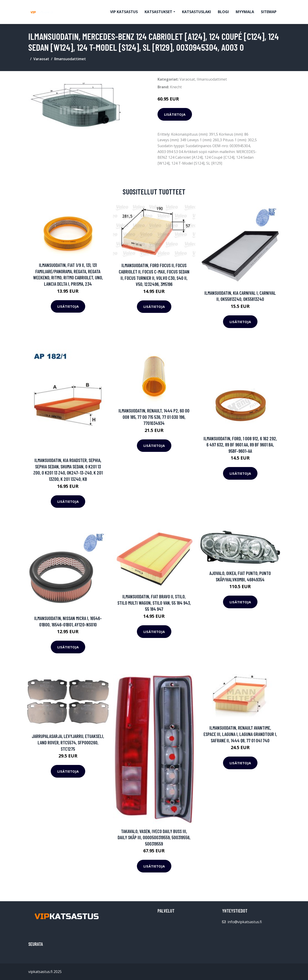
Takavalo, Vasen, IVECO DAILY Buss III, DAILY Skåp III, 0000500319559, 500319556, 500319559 (154, 837)
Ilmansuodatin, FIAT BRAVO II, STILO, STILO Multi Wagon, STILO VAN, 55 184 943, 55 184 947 (154, 603)
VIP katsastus (124, 12)
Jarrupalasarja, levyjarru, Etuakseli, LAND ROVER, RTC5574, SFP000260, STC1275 (68, 742)
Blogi (223, 12)
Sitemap (269, 12)
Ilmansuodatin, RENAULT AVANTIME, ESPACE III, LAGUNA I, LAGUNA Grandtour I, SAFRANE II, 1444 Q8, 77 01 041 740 (240, 734)
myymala (245, 12)
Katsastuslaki (196, 12)
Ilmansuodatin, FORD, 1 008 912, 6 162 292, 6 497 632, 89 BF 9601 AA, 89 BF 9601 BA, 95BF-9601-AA (240, 445)
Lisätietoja (175, 114)
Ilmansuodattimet (70, 59)
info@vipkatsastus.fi (245, 922)
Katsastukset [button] (158, 12)
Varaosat (41, 59)
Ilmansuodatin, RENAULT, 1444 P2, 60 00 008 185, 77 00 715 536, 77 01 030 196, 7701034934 (154, 417)
